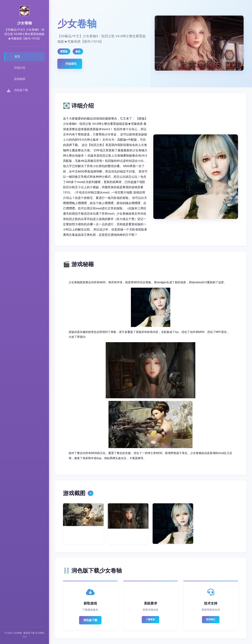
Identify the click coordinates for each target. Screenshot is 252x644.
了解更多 (150, 619)
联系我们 (211, 619)
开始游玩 (71, 64)
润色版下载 (90, 620)
